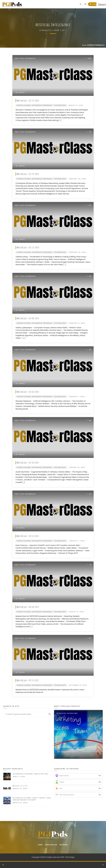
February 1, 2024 (77, 397)
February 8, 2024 (77, 323)
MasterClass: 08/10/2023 (28, 607)
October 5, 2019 (90, 752)
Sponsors (64, 845)
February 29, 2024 (77, 179)
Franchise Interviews (67, 713)
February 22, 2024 (77, 252)
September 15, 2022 (78, 685)
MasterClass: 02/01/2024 (28, 392)
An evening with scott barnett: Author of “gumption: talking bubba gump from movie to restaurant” (32, 799)
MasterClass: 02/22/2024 (28, 247)
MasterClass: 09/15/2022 (28, 680)
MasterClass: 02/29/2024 (28, 174)
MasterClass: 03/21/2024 (28, 101)
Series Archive (51, 845)
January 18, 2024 (77, 467)
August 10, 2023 (76, 612)
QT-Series (20, 92)
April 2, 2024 (19, 777)
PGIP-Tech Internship (25, 59)
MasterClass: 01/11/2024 (28, 536)
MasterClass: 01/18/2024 (28, 463)
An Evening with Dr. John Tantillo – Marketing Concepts (79, 747)
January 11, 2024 (77, 541)
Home (84, 45)
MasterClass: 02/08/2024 (28, 318)
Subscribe (96, 4)
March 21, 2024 (76, 105)
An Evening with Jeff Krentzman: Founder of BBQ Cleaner (30, 774)
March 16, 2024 (20, 803)
